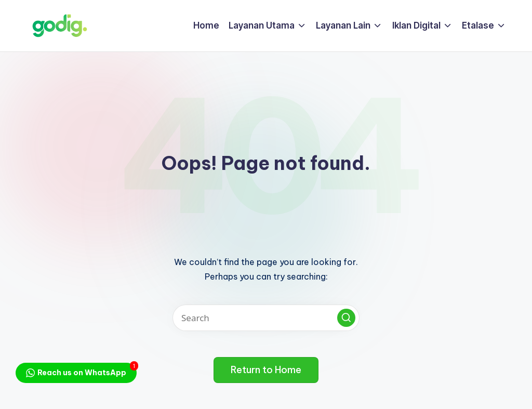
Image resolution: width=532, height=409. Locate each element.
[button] (346, 318)
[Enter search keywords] (266, 318)
